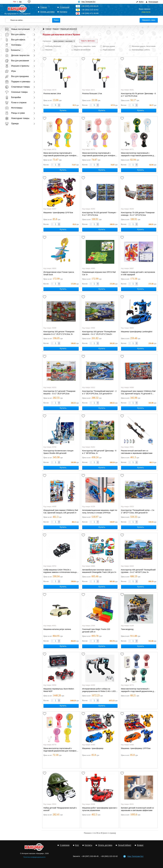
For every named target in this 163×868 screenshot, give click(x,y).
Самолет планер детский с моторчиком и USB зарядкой (138, 273)
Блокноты (13, 50)
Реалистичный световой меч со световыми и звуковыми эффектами (137, 452)
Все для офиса (15, 40)
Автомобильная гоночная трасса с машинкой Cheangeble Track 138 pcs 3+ (99, 571)
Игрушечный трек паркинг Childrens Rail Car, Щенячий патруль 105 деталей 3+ (61, 511)
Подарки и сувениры (18, 82)
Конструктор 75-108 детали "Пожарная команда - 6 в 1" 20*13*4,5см (138, 214)
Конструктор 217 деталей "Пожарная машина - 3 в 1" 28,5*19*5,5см (59, 392)
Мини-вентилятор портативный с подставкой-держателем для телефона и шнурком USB (60, 154)
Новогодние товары (17, 118)
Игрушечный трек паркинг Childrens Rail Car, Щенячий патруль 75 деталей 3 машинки (138, 393)
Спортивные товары (17, 87)
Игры (10, 71)
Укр (20, 2)
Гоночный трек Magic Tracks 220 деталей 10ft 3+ (96, 630)
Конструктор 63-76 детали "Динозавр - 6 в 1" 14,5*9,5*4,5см (138, 95)
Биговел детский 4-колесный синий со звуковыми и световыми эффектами (137, 809)
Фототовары (14, 108)
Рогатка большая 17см (92, 93)
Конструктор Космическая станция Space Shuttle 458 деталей (58, 452)
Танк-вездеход (127, 629)
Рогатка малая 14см (52, 93)
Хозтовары (13, 45)
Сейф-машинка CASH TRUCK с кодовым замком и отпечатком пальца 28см (60, 571)
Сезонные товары (16, 92)
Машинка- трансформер (93, 748)
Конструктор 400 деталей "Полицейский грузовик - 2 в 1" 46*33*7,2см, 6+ (138, 571)
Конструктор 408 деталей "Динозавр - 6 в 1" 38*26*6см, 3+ (99, 452)
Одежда (12, 123)
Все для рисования (17, 61)
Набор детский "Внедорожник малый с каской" (60, 809)
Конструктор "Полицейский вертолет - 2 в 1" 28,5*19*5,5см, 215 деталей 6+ (99, 392)
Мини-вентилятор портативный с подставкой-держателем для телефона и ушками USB (99, 154)
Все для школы (15, 34)
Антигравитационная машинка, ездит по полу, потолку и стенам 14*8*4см (100, 511)
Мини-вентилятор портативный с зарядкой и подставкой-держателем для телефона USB (138, 154)
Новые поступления (17, 29)
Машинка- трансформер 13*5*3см (58, 212)
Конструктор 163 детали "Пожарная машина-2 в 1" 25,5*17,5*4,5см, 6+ (59, 333)
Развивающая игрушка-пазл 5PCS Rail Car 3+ (99, 273)
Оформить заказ (149, 20)
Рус (15, 2)
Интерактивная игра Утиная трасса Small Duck (59, 273)
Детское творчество (17, 55)
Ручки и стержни (16, 103)
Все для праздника (17, 76)
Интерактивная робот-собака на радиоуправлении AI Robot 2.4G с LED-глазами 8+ (99, 690)
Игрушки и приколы (17, 66)
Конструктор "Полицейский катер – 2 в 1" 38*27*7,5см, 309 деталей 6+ (138, 511)
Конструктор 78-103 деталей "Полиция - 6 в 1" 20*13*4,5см (99, 214)
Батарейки (13, 97)
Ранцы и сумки (15, 113)
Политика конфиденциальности (34, 857)
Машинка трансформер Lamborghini (137, 332)
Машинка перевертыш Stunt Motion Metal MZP (59, 690)
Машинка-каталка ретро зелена (57, 629)
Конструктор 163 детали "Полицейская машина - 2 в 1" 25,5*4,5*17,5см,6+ (99, 333)
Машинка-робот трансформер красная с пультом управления (100, 809)
